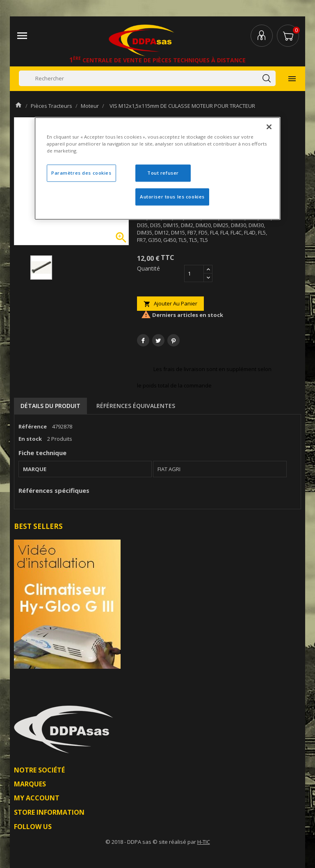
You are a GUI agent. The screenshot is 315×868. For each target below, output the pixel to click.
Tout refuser (163, 173)
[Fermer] (269, 127)
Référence (33, 426)
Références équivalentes (136, 406)
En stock (30, 439)
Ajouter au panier (170, 304)
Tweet (158, 340)
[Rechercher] (147, 78)
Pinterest (173, 340)
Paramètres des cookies (81, 173)
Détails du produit (50, 406)
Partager (143, 340)
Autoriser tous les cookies (172, 197)
